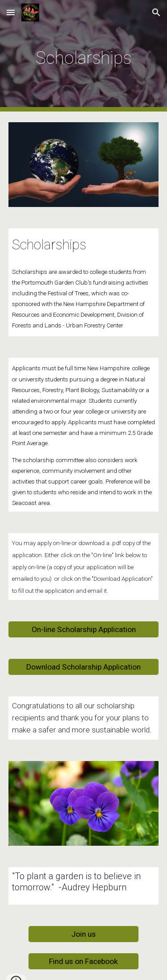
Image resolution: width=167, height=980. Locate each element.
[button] (11, 12)
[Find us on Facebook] (83, 961)
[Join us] (83, 934)
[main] (84, 56)
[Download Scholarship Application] (84, 667)
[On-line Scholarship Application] (84, 630)
